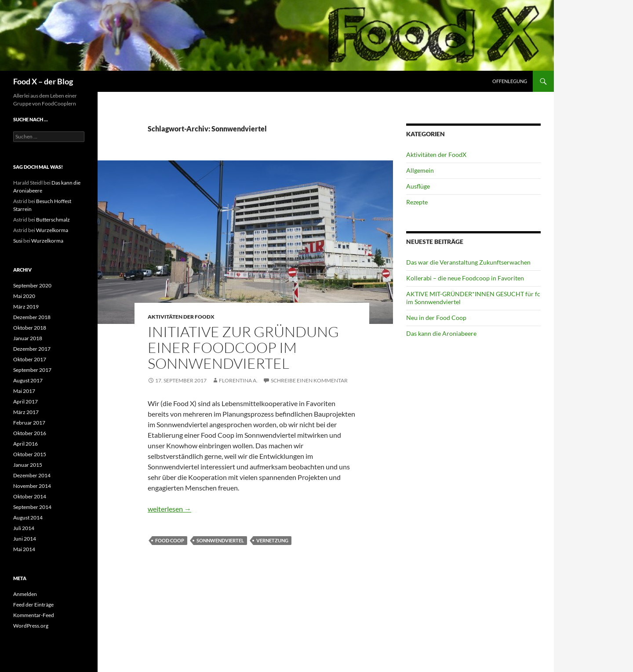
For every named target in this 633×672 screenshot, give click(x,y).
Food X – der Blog (43, 81)
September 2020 (32, 285)
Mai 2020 (24, 296)
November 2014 (32, 486)
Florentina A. (238, 380)
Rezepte (417, 202)
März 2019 (26, 307)
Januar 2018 (28, 338)
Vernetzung (272, 540)
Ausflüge (418, 186)
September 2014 (32, 507)
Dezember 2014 (32, 475)
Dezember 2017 (32, 349)
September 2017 (32, 370)
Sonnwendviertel (220, 540)
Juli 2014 (24, 528)
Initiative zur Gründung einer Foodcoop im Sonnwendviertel (243, 347)
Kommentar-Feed (34, 615)
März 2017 (26, 412)
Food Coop (170, 540)
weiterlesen (169, 509)
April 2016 (25, 444)
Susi (18, 241)
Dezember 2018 (32, 317)
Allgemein (420, 170)
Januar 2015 (28, 465)
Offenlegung (510, 81)
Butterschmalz (53, 220)
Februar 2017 (29, 423)
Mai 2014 (24, 549)
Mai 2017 (24, 391)
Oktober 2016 (30, 433)
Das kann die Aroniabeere (441, 333)
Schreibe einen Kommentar (309, 380)
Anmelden (25, 594)
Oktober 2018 (30, 328)
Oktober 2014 (30, 496)
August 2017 (28, 380)
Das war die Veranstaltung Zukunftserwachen (468, 262)
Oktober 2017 (30, 359)
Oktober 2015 (30, 454)
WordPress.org (31, 626)
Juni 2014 (25, 539)
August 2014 (28, 518)
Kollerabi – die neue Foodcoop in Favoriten (465, 278)
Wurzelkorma (52, 230)
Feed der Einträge (33, 605)
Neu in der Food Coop (436, 318)
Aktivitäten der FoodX (181, 317)
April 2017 (25, 401)
